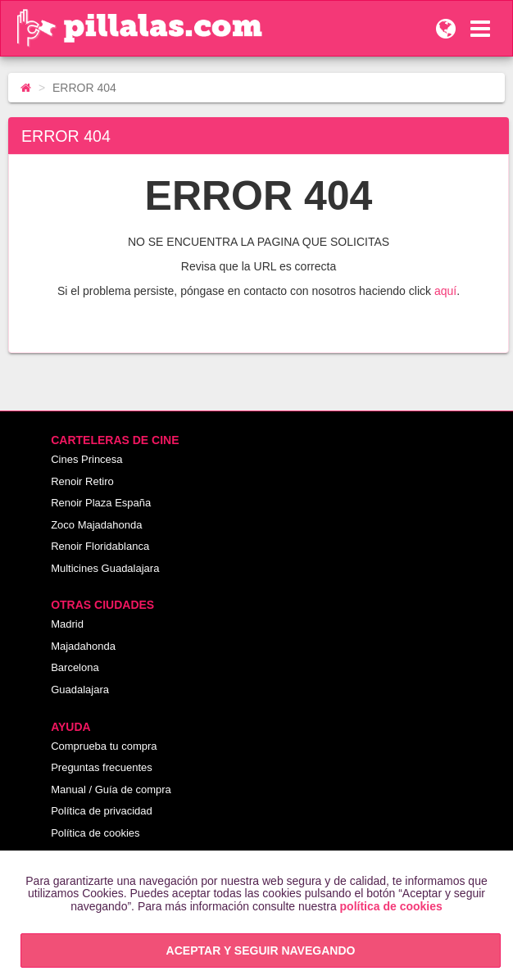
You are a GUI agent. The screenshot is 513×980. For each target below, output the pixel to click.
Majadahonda (83, 646)
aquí (445, 291)
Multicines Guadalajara (105, 568)
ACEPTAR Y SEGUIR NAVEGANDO (261, 951)
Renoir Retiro (82, 481)
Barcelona (75, 667)
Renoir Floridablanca (100, 546)
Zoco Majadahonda (96, 525)
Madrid (67, 624)
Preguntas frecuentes (102, 767)
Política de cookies (95, 833)
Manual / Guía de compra (111, 789)
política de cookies (391, 906)
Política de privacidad (102, 811)
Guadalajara (80, 690)
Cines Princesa (86, 459)
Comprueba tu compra (104, 746)
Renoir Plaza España (101, 503)
